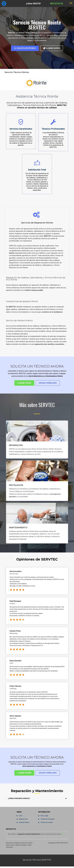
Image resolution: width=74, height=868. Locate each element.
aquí (63, 835)
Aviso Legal (44, 817)
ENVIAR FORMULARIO (49, 384)
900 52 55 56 (57, 4)
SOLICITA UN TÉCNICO (23, 48)
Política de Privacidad (47, 821)
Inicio (21, 817)
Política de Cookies (47, 824)
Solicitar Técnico (24, 824)
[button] (37, 800)
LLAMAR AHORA (54, 48)
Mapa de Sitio (23, 821)
